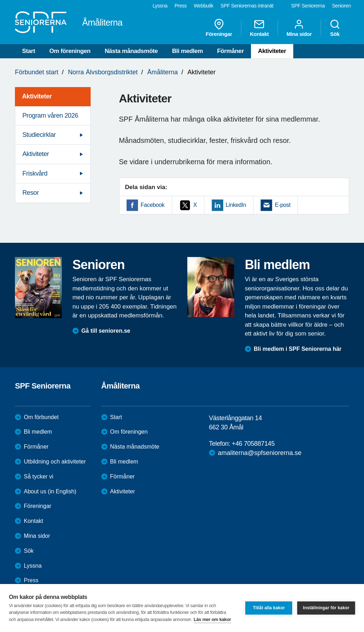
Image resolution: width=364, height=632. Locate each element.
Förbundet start (37, 72)
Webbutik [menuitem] (204, 6)
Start (29, 51)
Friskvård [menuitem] (35, 173)
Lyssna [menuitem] (160, 6)
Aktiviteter (272, 51)
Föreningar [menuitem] (219, 28)
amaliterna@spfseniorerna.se (260, 453)
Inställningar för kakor (326, 608)
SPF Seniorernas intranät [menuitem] (247, 6)
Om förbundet (41, 417)
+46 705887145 (253, 444)
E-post (283, 205)
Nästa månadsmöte (131, 51)
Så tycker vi (39, 476)
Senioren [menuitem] (341, 6)
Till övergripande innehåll (0, 0)
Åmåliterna (162, 72)
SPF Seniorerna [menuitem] (308, 6)
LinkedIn (236, 205)
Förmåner (231, 51)
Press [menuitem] (181, 6)
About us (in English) (50, 491)
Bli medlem (188, 51)
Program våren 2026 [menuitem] (50, 116)
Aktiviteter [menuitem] (37, 96)
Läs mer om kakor (212, 619)
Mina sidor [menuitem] (299, 28)
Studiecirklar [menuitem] (39, 135)
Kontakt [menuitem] (259, 28)
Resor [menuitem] (31, 193)
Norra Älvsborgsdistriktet (103, 72)
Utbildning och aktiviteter (55, 462)
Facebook (153, 205)
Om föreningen (70, 51)
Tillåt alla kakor (269, 608)
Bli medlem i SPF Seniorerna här (298, 349)
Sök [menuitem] (335, 28)
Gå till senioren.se (106, 331)
